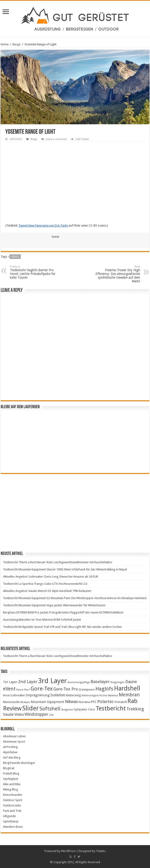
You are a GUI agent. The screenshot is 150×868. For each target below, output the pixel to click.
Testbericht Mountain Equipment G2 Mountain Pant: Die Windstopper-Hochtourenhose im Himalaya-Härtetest (75, 598)
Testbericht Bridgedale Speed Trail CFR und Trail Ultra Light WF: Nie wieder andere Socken (62, 627)
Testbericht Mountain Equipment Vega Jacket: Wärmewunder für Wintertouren (54, 605)
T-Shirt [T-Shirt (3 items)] (91, 710)
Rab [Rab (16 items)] (133, 701)
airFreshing (10, 747)
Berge (17, 44)
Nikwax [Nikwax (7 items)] (71, 702)
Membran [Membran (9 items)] (129, 695)
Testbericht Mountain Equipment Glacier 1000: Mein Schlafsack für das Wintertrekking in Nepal (65, 569)
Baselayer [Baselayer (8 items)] (100, 682)
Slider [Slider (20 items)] (31, 708)
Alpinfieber (10, 752)
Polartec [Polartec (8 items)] (106, 702)
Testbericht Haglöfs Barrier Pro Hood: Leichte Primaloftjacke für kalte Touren (34, 272)
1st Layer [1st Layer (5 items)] (10, 682)
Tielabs (101, 851)
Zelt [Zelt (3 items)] (51, 715)
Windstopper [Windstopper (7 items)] (36, 714)
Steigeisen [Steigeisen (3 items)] (67, 710)
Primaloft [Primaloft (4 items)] (121, 702)
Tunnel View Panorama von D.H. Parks (43, 226)
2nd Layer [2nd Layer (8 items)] (28, 682)
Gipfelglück (11, 779)
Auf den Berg (12, 758)
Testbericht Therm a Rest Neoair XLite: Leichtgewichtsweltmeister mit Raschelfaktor (58, 562)
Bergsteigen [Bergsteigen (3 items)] (118, 682)
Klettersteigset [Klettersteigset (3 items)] (90, 695)
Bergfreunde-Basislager (19, 763)
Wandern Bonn (13, 827)
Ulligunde (9, 816)
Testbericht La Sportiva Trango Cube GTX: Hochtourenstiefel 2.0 (45, 584)
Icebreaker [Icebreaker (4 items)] (18, 695)
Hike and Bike (12, 784)
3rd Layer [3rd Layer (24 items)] (52, 681)
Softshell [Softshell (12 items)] (50, 709)
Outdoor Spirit (13, 800)
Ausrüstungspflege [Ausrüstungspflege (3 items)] (79, 682)
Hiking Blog (11, 789)
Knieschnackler (13, 795)
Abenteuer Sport (14, 742)
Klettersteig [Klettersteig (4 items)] (73, 695)
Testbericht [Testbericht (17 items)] (111, 708)
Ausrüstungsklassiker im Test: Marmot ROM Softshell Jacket (42, 620)
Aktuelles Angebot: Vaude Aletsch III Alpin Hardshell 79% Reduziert (47, 591)
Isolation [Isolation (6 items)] (58, 695)
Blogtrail (9, 768)
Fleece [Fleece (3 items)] (20, 690)
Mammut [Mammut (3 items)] (113, 695)
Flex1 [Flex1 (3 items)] (27, 690)
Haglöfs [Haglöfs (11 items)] (104, 689)
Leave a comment (56, 139)
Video (15, 257)
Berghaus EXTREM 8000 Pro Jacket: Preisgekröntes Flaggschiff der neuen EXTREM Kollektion (63, 612)
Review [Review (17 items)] (12, 708)
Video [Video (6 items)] (19, 714)
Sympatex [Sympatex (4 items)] (81, 709)
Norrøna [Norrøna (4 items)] (84, 702)
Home (5, 44)
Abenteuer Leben (14, 736)
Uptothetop (11, 821)
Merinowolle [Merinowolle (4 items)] (11, 702)
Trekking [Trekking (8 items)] (135, 709)
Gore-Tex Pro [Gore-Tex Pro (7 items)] (66, 689)
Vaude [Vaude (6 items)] (8, 714)
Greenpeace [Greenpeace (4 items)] (87, 689)
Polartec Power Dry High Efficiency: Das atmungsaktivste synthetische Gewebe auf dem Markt (116, 274)
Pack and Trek (12, 811)
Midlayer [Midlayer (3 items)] (25, 702)
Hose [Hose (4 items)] (6, 695)
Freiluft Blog (11, 773)
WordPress (68, 851)
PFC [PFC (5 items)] (94, 702)
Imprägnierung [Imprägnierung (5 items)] (38, 695)
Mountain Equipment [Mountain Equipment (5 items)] (47, 702)
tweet (55, 237)
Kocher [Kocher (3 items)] (103, 695)
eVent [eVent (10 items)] (9, 689)
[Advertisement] (75, 512)
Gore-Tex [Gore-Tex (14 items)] (42, 689)
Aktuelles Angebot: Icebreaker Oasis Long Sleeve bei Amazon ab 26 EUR (51, 577)
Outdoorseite (12, 805)
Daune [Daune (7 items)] (131, 682)
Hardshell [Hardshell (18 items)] (127, 688)
